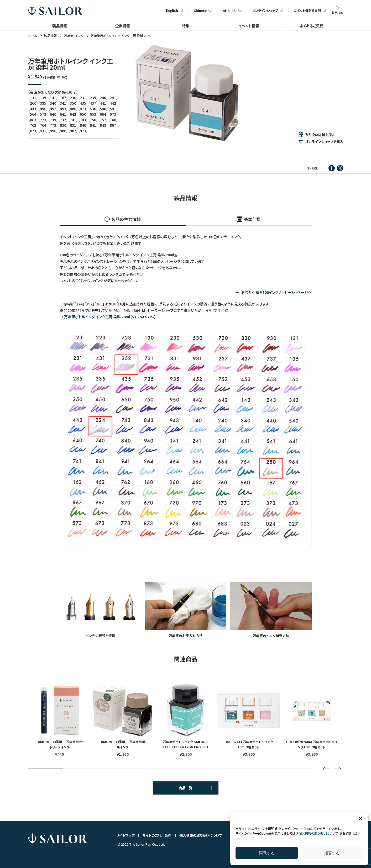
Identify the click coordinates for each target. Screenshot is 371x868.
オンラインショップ (268, 10)
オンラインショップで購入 (324, 141)
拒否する (332, 853)
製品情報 (60, 26)
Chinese (203, 10)
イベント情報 (249, 26)
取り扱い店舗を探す (320, 135)
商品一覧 (186, 788)
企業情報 (123, 26)
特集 (186, 26)
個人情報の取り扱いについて (318, 833)
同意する (267, 853)
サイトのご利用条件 (157, 835)
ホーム (33, 36)
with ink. (232, 10)
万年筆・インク (74, 36)
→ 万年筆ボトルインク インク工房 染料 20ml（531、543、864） (108, 317)
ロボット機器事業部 (310, 10)
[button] (360, 818)
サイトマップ (125, 835)
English (175, 10)
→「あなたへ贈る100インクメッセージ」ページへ (274, 292)
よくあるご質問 (312, 26)
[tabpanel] (187, 93)
